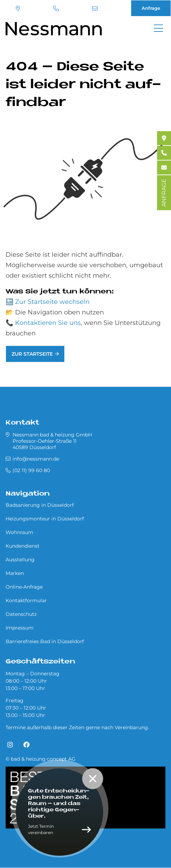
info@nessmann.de (95, 8)
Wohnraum (19, 532)
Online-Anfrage (24, 587)
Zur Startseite (32, 354)
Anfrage (151, 8)
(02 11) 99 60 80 (56, 8)
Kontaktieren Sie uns (48, 323)
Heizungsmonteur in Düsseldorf (45, 519)
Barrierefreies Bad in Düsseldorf (45, 641)
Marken (15, 573)
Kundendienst (23, 546)
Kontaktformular (26, 600)
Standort (18, 8)
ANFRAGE (164, 193)
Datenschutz (21, 614)
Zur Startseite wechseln (52, 302)
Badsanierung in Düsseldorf (40, 505)
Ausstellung (20, 560)
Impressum (20, 628)
